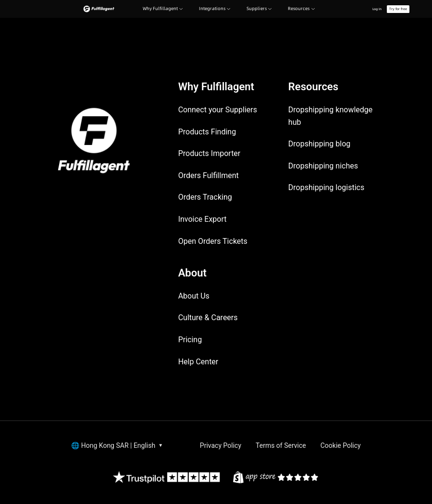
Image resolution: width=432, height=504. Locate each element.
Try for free (398, 9)
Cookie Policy (341, 445)
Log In (377, 9)
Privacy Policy (221, 445)
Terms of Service (281, 445)
